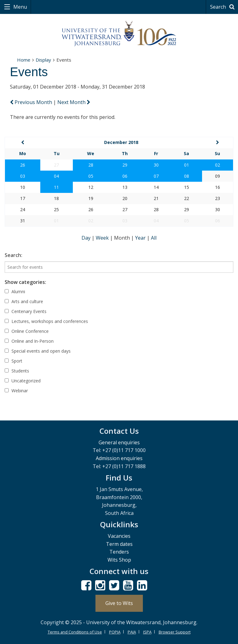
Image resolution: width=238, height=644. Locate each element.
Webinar (16, 391)
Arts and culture (24, 301)
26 (23, 165)
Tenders (119, 552)
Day (87, 238)
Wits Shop (119, 560)
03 (23, 176)
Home (24, 60)
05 (91, 176)
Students (17, 371)
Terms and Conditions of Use (75, 632)
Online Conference (27, 331)
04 (56, 176)
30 (156, 165)
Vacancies (119, 536)
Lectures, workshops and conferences (46, 321)
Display (43, 60)
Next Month (74, 102)
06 (125, 176)
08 (187, 176)
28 (91, 165)
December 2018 (121, 142)
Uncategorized (23, 381)
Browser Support (175, 632)
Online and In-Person (29, 341)
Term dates (119, 544)
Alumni (15, 292)
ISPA (147, 632)
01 (187, 165)
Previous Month (32, 102)
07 (156, 176)
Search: (13, 255)
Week (103, 238)
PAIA (132, 632)
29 (125, 165)
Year (141, 238)
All (154, 238)
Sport (13, 361)
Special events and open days (38, 351)
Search (223, 7)
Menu (20, 7)
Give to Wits (119, 603)
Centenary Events (26, 311)
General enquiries (119, 442)
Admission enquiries (119, 458)
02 (218, 165)
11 (56, 187)
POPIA (115, 632)
